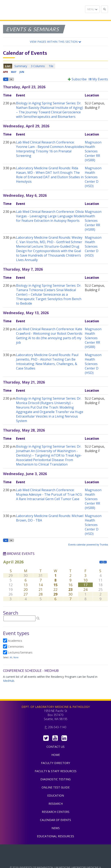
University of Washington (56, 860)
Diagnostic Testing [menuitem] (55, 779)
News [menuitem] (56, 828)
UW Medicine (56, 851)
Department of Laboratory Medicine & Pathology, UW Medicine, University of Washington (24, 10)
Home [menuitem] (56, 755)
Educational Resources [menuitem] (55, 836)
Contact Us (55, 747)
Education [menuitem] (56, 795)
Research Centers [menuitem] (56, 812)
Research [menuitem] (56, 804)
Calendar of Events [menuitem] (55, 820)
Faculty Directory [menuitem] (55, 763)
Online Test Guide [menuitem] (56, 787)
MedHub (9, 681)
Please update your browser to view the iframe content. (55, 66)
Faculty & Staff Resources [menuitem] (56, 771)
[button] (55, 42)
